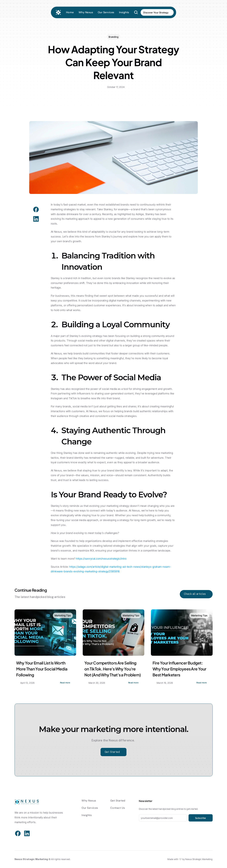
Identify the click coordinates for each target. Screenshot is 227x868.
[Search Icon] (138, 12)
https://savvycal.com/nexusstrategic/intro (101, 559)
